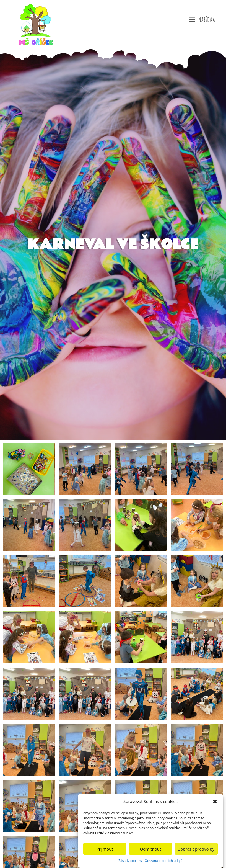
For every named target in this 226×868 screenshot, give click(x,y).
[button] (215, 803)
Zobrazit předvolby (196, 851)
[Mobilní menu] (202, 19)
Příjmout (105, 851)
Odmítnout (151, 851)
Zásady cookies (130, 863)
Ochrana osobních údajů (164, 863)
